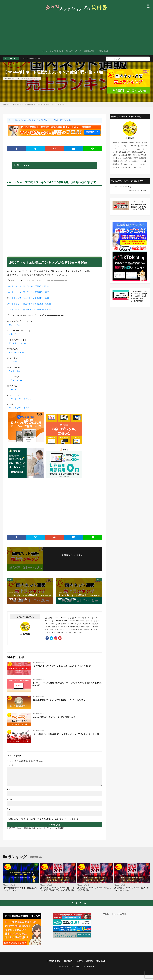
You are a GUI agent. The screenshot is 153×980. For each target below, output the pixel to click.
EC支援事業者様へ (52, 966)
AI (20, 58)
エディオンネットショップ (20, 399)
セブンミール (15, 325)
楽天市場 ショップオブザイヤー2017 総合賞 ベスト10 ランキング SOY (131, 891)
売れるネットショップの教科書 (115, 919)
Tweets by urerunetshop (122, 187)
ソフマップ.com (16, 380)
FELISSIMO (14, 362)
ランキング (31, 79)
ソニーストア (15, 334)
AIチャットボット (38, 58)
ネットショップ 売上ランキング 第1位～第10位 (29, 286)
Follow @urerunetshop (138, 190)
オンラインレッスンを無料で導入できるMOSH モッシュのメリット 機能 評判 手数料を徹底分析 (67, 686)
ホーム (45, 51)
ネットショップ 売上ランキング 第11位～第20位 (29, 292)
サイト (9, 810)
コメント (10, 766)
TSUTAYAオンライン (18, 352)
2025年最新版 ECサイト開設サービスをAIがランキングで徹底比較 (139, 209)
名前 (9, 790)
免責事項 (81, 966)
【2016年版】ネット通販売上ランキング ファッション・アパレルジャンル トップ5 (67, 737)
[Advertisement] (77, 30)
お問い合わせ (104, 51)
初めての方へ (68, 966)
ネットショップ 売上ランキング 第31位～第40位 (29, 304)
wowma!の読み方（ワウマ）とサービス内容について (58, 718)
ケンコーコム (15, 371)
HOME (8, 104)
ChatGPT (26, 58)
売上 (37, 79)
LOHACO (13, 389)
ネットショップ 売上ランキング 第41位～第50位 (29, 309)
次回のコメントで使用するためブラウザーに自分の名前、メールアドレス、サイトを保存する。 (44, 820)
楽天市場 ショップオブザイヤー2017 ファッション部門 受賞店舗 (94, 891)
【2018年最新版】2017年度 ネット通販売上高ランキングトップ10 (20, 891)
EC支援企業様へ (90, 51)
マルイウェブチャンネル (19, 408)
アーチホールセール (17, 343)
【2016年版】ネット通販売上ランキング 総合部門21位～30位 (44, 104)
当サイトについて (57, 51)
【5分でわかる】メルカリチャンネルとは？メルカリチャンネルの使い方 (67, 667)
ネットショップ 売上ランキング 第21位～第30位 (29, 298)
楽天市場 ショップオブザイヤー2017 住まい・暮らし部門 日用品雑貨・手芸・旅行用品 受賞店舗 (58, 892)
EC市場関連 (24, 79)
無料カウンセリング (73, 51)
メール (9, 800)
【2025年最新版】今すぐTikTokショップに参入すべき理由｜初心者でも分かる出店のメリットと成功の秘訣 (139, 300)
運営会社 (91, 966)
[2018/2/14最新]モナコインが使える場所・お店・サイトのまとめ (64, 701)
